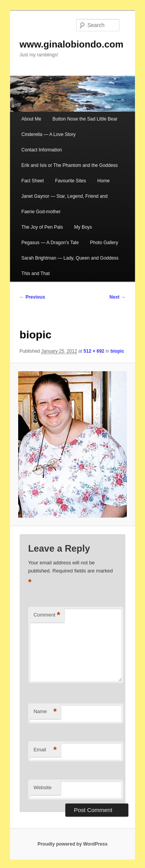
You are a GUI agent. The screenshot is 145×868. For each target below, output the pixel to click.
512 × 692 (94, 351)
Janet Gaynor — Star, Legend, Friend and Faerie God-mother (64, 204)
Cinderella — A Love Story (48, 134)
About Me (31, 119)
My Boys (83, 227)
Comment (47, 615)
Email (45, 750)
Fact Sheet (32, 181)
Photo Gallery (104, 243)
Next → (117, 297)
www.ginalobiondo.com (72, 44)
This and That (35, 273)
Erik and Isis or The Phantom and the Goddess (69, 165)
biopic (117, 351)
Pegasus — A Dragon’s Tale (50, 243)
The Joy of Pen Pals (42, 227)
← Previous (32, 297)
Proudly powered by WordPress (72, 844)
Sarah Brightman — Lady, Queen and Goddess (70, 258)
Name (45, 712)
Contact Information (42, 150)
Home (104, 181)
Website (43, 787)
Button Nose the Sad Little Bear (85, 119)
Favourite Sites (70, 181)
